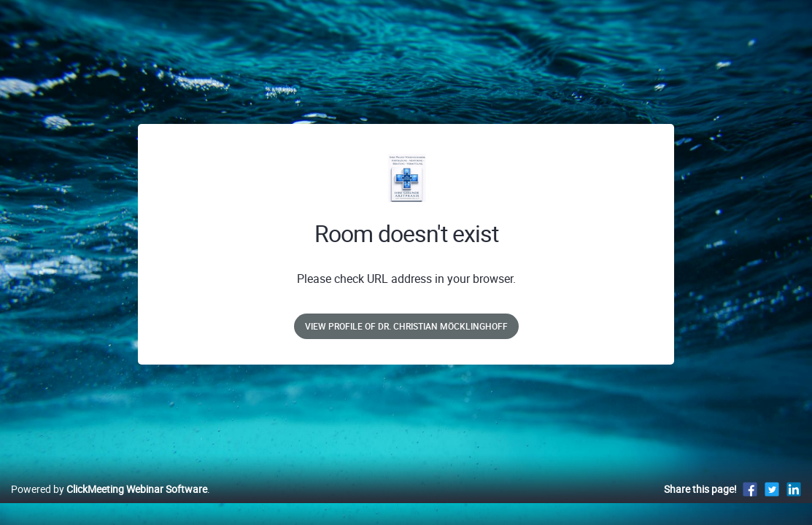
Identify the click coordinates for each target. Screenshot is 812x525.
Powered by (109, 504)
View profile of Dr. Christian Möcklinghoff (406, 326)
